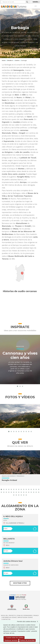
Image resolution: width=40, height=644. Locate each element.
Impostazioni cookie (25, 617)
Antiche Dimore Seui (13, 561)
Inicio (4, 60)
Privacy (36, 615)
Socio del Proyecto (8, 615)
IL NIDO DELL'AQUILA (13, 516)
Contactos (6, 619)
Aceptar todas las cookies (14, 638)
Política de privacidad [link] (27, 640)
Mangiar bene (20, 346)
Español (36, 2)
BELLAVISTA (9, 539)
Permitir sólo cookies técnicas (28, 621)
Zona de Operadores (25, 615)
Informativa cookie (9, 617)
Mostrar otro (20, 583)
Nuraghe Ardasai (9, 480)
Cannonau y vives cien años (20, 355)
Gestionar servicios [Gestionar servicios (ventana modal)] (11, 640)
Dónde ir (10, 60)
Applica (27, 2)
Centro (20, 22)
